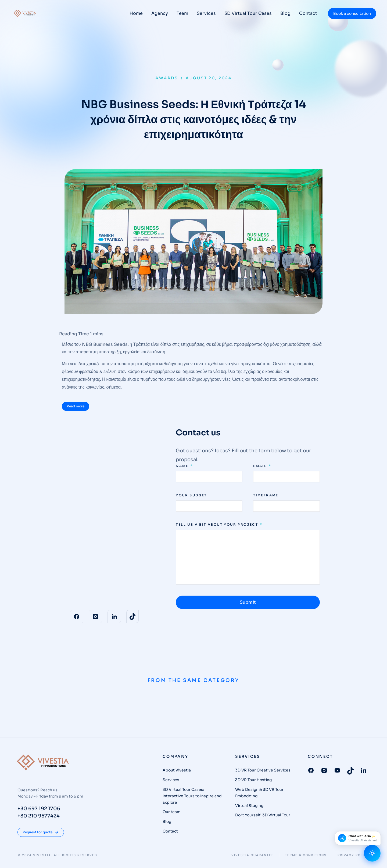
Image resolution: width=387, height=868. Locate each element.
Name (183, 466)
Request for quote (41, 832)
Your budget (191, 495)
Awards (167, 78)
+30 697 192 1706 (39, 809)
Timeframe (266, 495)
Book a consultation (352, 13)
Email (261, 466)
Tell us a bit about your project (218, 524)
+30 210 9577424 (39, 816)
